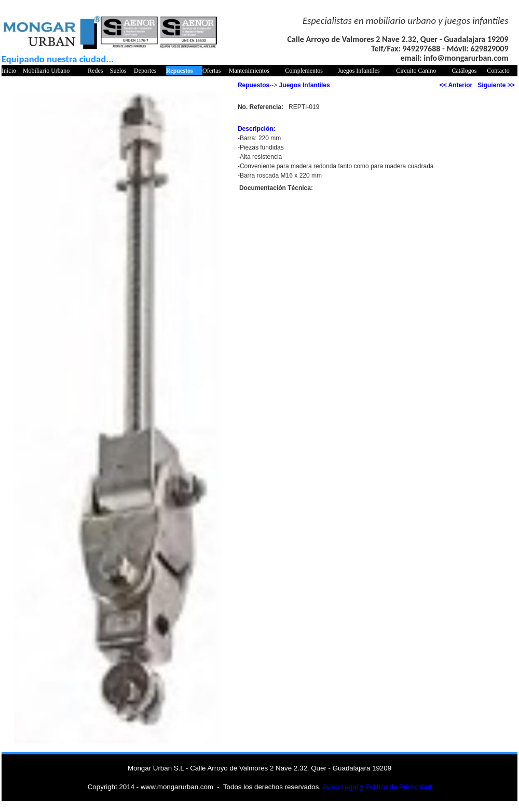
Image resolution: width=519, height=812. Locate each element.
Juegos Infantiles (359, 71)
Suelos (118, 71)
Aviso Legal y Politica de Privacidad (377, 787)
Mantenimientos (249, 71)
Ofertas (211, 71)
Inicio (9, 71)
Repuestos (180, 71)
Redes (95, 71)
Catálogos (464, 71)
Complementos (304, 71)
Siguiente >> (496, 85)
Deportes (145, 71)
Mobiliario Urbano (46, 71)
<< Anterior (456, 85)
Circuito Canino (416, 71)
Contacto (498, 71)
